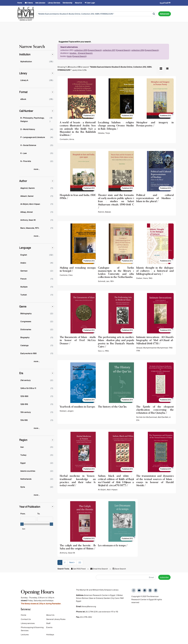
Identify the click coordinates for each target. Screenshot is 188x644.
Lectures (25, 637)
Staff (48, 626)
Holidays (50, 637)
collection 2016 (138, 50)
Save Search (119, 569)
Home (24, 617)
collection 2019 (81, 50)
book (69, 56)
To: (39, 514)
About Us (50, 617)
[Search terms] (96, 14)
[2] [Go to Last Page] (80, 562)
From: (23, 514)
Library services (28, 626)
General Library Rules (56, 622)
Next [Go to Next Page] (72, 562)
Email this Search (99, 569)
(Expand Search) (95, 50)
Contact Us (26, 622)
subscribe (164, 577)
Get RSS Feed (78, 569)
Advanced (164, 14)
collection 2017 (109, 50)
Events (49, 630)
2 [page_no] (65, 562)
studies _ (74, 53)
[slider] (22, 524)
